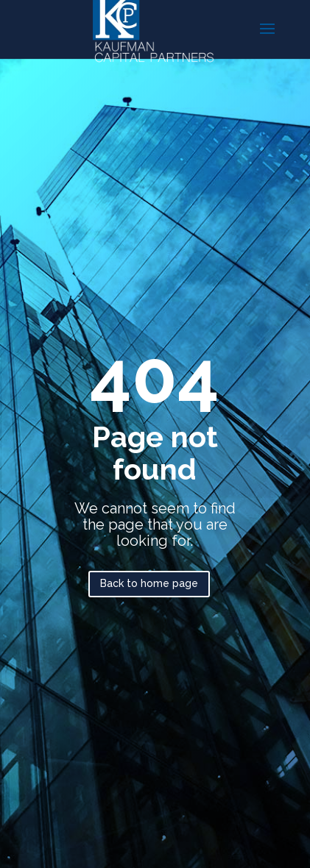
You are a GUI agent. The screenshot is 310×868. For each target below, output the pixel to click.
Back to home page (149, 583)
